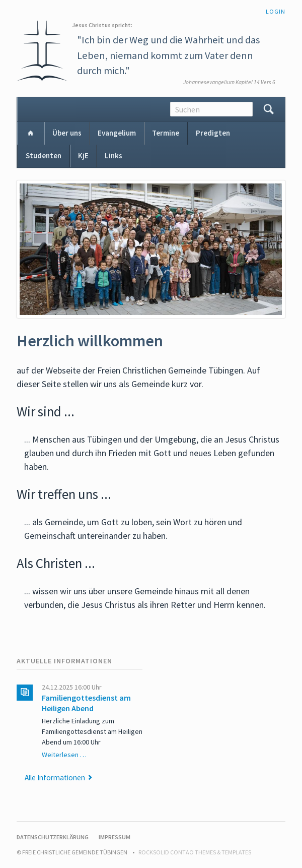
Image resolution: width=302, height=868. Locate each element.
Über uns (67, 133)
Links (114, 156)
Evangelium (117, 133)
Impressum (115, 837)
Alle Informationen (55, 778)
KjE (83, 156)
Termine (166, 133)
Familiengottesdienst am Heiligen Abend (86, 703)
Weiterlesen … (64, 755)
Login (276, 11)
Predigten (213, 133)
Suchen (269, 109)
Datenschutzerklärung (53, 837)
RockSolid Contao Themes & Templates (195, 852)
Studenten (44, 156)
